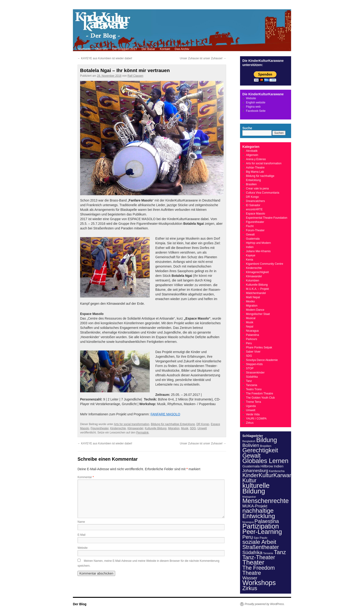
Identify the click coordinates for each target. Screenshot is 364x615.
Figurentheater (99, 428)
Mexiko (250, 301)
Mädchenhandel (256, 293)
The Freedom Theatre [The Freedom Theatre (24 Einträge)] (259, 570)
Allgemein (252, 155)
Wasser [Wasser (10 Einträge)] (250, 578)
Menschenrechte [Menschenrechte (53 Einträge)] (266, 501)
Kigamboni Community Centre (265, 264)
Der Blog (80, 604)
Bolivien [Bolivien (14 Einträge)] (251, 445)
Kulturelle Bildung (156, 428)
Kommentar (86, 477)
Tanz (249, 381)
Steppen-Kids (254, 364)
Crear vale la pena (257, 188)
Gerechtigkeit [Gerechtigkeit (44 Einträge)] (260, 450)
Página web (253, 107)
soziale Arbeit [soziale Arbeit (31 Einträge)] (259, 542)
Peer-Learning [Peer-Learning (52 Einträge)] (262, 532)
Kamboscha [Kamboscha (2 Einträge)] (277, 471)
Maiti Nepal (253, 297)
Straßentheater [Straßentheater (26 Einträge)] (261, 547)
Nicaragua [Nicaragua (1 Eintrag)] (248, 522)
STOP (250, 368)
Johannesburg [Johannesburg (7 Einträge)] (255, 471)
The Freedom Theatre (260, 393)
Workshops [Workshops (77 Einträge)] (259, 583)
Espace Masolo (256, 214)
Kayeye (251, 255)
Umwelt (202, 428)
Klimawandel (135, 428)
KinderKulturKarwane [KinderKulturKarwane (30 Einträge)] (269, 475)
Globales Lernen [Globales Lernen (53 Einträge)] (265, 461)
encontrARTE (254, 209)
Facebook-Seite (256, 111)
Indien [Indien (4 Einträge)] (279, 466)
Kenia (250, 260)
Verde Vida (253, 414)
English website (256, 102)
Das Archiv (182, 49)
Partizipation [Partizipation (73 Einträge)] (261, 526)
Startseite (84, 49)
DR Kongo (203, 424)
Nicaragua (252, 331)
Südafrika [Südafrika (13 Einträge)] (252, 552)
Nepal (250, 327)
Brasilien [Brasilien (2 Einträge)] (266, 446)
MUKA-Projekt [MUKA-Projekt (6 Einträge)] (255, 506)
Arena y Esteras (256, 159)
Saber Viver (253, 352)
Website (83, 548)
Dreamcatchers (255, 201)
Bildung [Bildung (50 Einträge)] (267, 440)
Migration (174, 428)
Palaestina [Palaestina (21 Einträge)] (267, 521)
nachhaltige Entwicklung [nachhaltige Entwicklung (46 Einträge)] (259, 513)
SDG (193, 428)
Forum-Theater (255, 230)
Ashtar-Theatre (255, 168)
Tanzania (252, 385)
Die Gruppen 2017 (125, 49)
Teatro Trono (254, 389)
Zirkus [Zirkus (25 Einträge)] (250, 588)
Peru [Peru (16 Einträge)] (248, 537)
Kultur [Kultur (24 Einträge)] (249, 480)
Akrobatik (252, 151)
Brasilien (251, 184)
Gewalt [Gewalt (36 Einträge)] (251, 456)
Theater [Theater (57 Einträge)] (253, 562)
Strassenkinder (255, 373)
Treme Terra (254, 402)
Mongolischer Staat (258, 314)
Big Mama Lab (255, 172)
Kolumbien (253, 281)
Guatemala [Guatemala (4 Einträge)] (251, 466)
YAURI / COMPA (256, 419)
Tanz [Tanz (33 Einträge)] (280, 552)
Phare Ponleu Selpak (259, 347)
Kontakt (165, 49)
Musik (185, 428)
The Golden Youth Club (260, 398)
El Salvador (253, 205)
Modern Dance (255, 310)
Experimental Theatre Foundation (267, 218)
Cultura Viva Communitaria (263, 193)
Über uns (102, 49)
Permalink (142, 433)
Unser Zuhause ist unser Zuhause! (203, 58)
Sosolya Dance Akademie (262, 360)
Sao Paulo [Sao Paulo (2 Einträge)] (260, 538)
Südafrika (252, 377)
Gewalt (250, 235)
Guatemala (253, 239)
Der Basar (148, 49)
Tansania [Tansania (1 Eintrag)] (268, 553)
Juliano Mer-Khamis (258, 251)
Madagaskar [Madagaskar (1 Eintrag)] (249, 497)
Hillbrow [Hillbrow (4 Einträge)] (267, 466)
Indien (250, 247)
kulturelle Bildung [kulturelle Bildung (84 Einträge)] (256, 488)
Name (81, 522)
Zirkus (250, 423)
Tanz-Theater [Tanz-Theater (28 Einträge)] (259, 557)
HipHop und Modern (258, 243)
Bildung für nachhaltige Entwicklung (173, 424)
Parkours (252, 339)
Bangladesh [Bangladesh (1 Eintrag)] (249, 441)
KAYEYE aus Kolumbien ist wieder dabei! (105, 58)
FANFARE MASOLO (165, 414)
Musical (251, 318)
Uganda (251, 406)
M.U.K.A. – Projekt (258, 289)
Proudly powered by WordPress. (265, 604)
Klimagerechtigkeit (257, 272)
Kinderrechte (118, 428)
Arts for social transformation (132, 424)
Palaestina (253, 335)
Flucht (250, 226)
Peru (249, 343)
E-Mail (81, 535)
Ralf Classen (135, 76)
